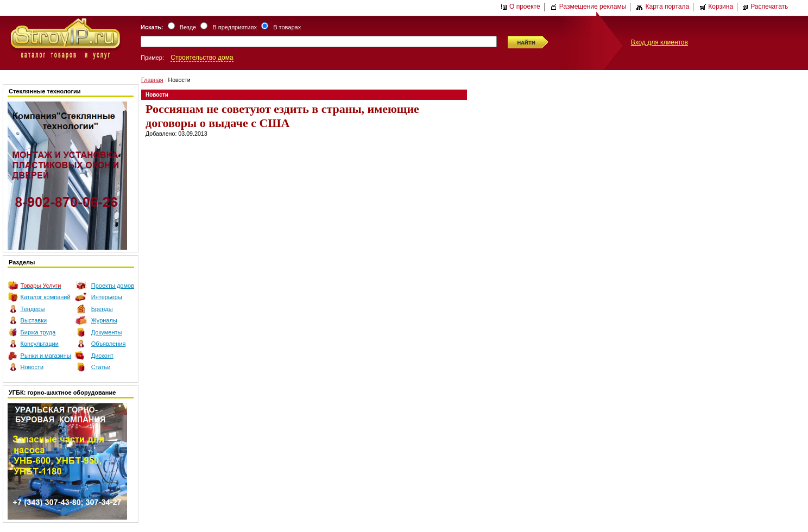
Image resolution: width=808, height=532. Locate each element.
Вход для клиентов (659, 42)
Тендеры (33, 309)
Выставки (34, 320)
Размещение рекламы (589, 7)
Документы (107, 332)
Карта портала (663, 7)
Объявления (109, 344)
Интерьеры (107, 297)
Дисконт (102, 356)
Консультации (40, 344)
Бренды (102, 309)
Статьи (101, 367)
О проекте (520, 7)
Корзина (716, 7)
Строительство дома (202, 58)
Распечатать (765, 7)
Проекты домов (113, 286)
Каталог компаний (46, 297)
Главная (152, 80)
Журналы (104, 320)
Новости (32, 367)
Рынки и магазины (46, 356)
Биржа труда (38, 332)
